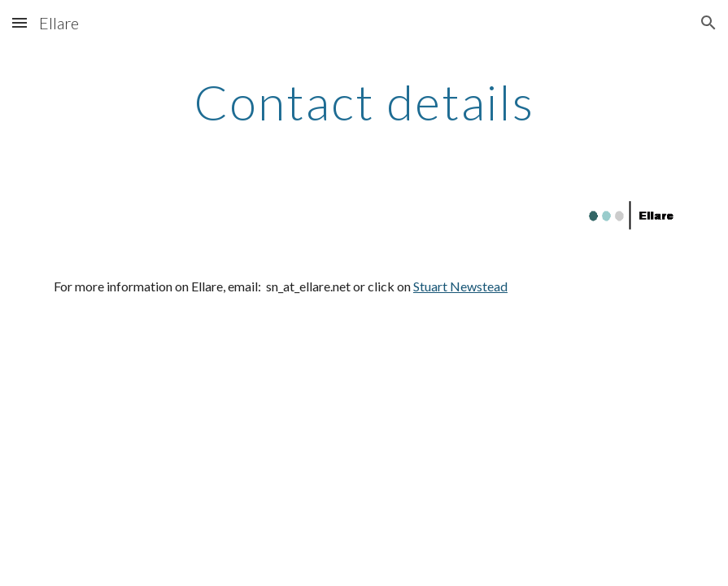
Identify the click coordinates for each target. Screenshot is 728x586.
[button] (20, 22)
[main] (364, 102)
